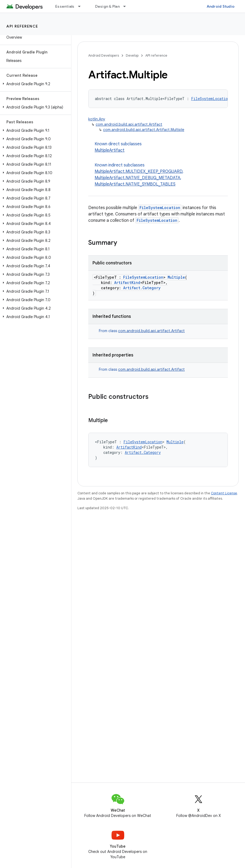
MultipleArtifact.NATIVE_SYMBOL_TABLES (135, 184)
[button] (34, 84)
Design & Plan (107, 6)
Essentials (65, 6)
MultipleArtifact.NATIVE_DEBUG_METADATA (137, 178)
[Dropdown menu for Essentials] (82, 6)
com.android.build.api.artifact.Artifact (129, 124)
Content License (224, 493)
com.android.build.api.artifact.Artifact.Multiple (144, 130)
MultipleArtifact (110, 150)
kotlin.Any (97, 119)
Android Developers (104, 55)
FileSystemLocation (211, 99)
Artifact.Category (142, 288)
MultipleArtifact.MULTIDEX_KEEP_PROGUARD (138, 171)
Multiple (176, 277)
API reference (22, 26)
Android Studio (221, 6)
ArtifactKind (127, 282)
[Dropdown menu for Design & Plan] (127, 6)
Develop (132, 55)
